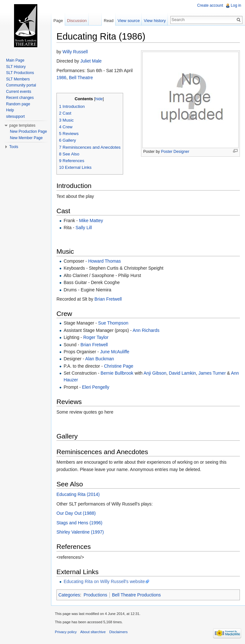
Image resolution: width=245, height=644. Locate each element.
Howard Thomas (104, 261)
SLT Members (18, 79)
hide (99, 99)
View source (129, 21)
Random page (18, 104)
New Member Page (26, 138)
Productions (95, 595)
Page (58, 21)
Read (109, 21)
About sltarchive (93, 632)
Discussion (77, 21)
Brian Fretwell (108, 299)
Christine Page (119, 366)
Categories (69, 595)
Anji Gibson (155, 373)
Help (10, 110)
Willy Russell (75, 52)
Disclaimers (118, 632)
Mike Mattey (91, 221)
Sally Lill (84, 228)
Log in (236, 5)
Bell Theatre (81, 78)
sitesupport (15, 116)
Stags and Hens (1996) (79, 523)
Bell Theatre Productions (136, 595)
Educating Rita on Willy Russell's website (104, 581)
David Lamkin (182, 373)
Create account (210, 5)
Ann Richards (146, 330)
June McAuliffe (115, 352)
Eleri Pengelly (96, 387)
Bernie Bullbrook (117, 373)
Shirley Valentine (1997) (80, 532)
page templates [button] (22, 125)
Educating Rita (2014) (78, 494)
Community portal (21, 85)
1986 (61, 78)
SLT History (16, 67)
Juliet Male (91, 61)
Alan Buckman (100, 359)
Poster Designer (175, 152)
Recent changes (20, 98)
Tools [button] (14, 147)
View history (155, 21)
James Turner (212, 373)
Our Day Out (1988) (76, 513)
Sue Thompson (113, 323)
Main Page (15, 60)
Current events (19, 92)
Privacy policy (66, 632)
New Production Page (28, 131)
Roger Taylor (96, 337)
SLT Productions (20, 73)
